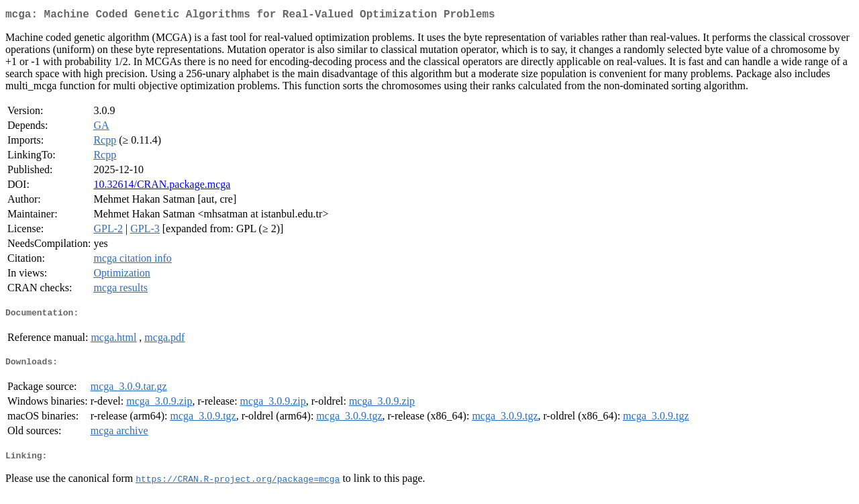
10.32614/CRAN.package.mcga (162, 187)
